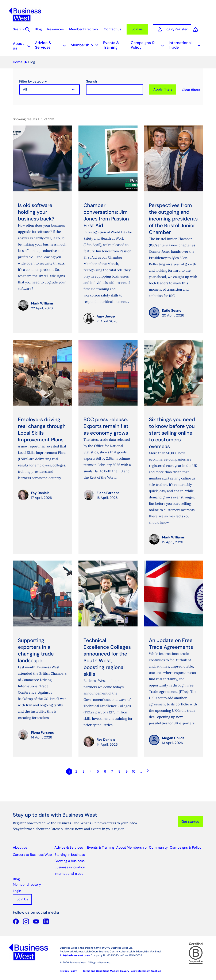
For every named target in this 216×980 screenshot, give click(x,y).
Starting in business (70, 854)
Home (18, 61)
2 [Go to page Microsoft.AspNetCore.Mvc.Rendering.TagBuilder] (76, 771)
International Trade (186, 44)
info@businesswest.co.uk (75, 954)
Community (158, 847)
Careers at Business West (33, 854)
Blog (34, 29)
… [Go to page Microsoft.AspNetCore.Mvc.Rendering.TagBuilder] (141, 771)
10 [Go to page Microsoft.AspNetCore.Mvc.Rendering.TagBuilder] (134, 771)
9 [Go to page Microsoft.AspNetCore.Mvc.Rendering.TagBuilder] (127, 771)
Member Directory (80, 29)
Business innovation (70, 866)
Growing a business (70, 860)
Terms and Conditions (96, 970)
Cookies (156, 970)
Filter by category (33, 81)
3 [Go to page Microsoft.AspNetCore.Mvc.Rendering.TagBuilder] (83, 771)
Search (91, 81)
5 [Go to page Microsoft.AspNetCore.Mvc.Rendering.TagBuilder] (98, 771)
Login (17, 890)
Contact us (109, 29)
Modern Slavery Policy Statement (130, 970)
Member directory (27, 884)
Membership (86, 44)
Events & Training (111, 44)
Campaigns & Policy (149, 44)
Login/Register (170, 29)
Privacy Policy (68, 970)
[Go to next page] (148, 771)
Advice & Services (52, 44)
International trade (69, 873)
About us (23, 45)
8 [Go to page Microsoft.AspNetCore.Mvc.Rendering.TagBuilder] (119, 771)
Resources (52, 29)
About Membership (131, 847)
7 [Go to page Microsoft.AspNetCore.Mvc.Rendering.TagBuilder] (112, 771)
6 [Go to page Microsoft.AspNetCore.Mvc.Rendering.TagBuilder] (105, 771)
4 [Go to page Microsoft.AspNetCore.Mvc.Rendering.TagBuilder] (91, 771)
